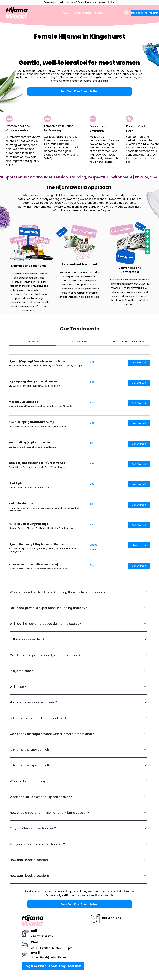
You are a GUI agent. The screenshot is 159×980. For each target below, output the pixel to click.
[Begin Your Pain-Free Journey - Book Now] (53, 966)
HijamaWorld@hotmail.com (48, 957)
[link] (32, 342)
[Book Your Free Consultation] (80, 91)
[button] (127, 13)
